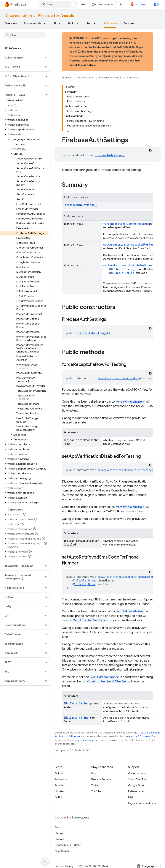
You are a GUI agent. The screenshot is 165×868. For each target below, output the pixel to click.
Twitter (95, 785)
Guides (59, 773)
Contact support (138, 773)
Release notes (136, 791)
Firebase (67, 78)
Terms (58, 866)
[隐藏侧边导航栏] (45, 861)
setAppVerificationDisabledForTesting (132, 245)
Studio (136, 4)
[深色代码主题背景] (150, 150)
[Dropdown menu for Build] (79, 23)
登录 (156, 4)
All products (62, 851)
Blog (123, 4)
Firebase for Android (56, 16)
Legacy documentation (142, 803)
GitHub (59, 797)
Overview (11, 23)
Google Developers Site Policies (90, 740)
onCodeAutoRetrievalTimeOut (105, 681)
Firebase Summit (101, 779)
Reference (133, 78)
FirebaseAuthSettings (110, 155)
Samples (129, 23)
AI (55, 23)
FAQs (131, 797)
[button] (22, 58)
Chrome (59, 833)
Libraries (59, 791)
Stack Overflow (137, 779)
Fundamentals (32, 23)
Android (59, 827)
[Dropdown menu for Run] (96, 23)
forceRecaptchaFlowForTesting (125, 224)
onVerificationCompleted (89, 620)
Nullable (117, 269)
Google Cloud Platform (68, 845)
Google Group (137, 785)
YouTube (96, 791)
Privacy (69, 866)
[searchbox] (25, 35)
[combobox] (58, 4)
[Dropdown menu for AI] (60, 23)
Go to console (145, 4)
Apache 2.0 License (139, 736)
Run (89, 23)
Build (71, 23)
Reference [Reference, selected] (110, 23)
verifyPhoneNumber (130, 402)
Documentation (18, 16)
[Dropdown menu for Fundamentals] (46, 23)
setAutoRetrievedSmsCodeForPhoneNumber (133, 265)
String (130, 269)
